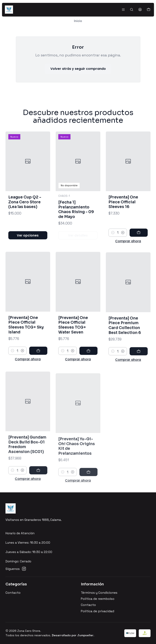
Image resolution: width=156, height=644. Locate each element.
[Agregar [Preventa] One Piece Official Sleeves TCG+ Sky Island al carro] (38, 368)
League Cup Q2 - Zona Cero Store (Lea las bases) (25, 206)
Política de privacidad (97, 611)
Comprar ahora (128, 253)
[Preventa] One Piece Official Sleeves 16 (123, 214)
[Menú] (123, 10)
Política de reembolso (98, 599)
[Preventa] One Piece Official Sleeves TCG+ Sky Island (26, 342)
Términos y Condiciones (99, 593)
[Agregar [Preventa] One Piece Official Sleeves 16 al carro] (139, 245)
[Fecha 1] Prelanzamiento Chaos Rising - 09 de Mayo (76, 217)
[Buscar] (132, 10)
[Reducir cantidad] (113, 245)
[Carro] (148, 10)
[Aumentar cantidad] (123, 245)
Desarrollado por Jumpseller (73, 635)
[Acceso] (140, 10)
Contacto (13, 593)
